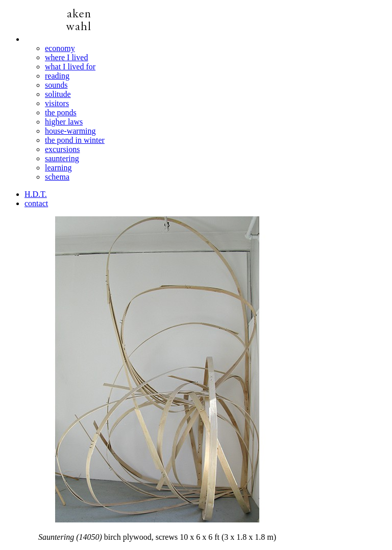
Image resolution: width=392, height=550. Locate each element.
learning (58, 168)
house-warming (70, 131)
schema (57, 177)
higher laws (64, 122)
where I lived (66, 57)
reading (57, 76)
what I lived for (70, 67)
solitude (58, 94)
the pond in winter (75, 140)
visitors (57, 103)
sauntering (62, 158)
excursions (62, 149)
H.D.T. (36, 194)
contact (36, 203)
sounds (56, 85)
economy (60, 48)
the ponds (61, 112)
